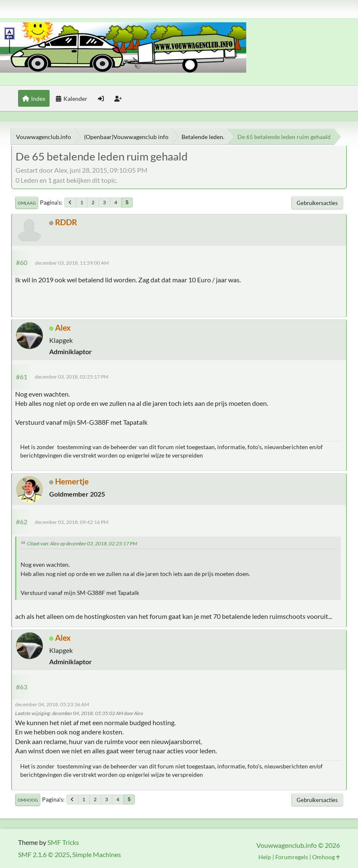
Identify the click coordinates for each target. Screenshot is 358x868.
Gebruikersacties (317, 203)
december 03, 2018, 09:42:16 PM (72, 522)
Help (265, 857)
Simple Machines (97, 854)
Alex (63, 327)
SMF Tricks (63, 842)
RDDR (66, 222)
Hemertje (72, 481)
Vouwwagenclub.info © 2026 (298, 845)
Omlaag (27, 203)
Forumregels (292, 857)
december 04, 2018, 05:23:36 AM (52, 704)
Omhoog (28, 800)
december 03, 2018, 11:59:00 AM (72, 263)
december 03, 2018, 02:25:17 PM (72, 377)
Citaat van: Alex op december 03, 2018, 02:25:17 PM (82, 543)
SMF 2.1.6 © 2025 (44, 854)
